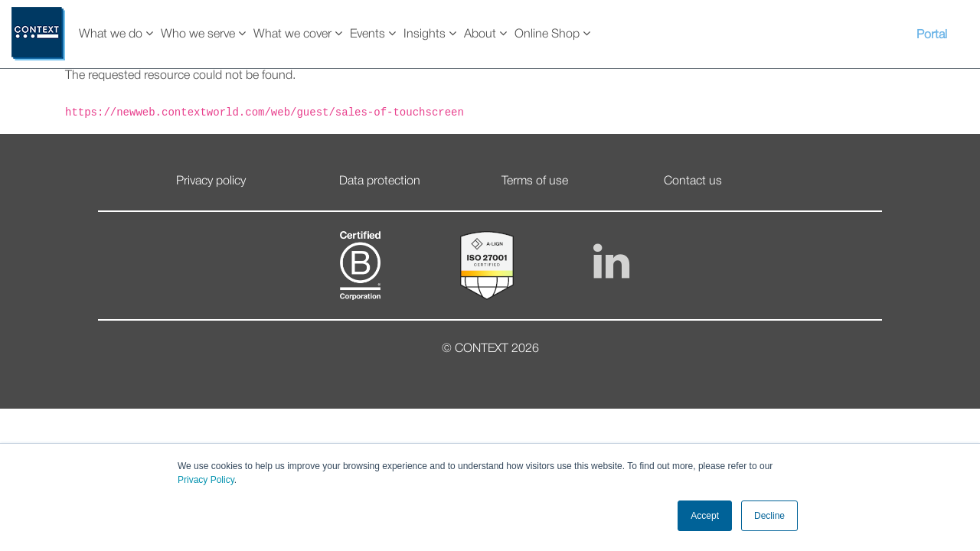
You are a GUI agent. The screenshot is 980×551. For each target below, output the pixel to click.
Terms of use (535, 181)
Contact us (693, 181)
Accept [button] (705, 516)
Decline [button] (769, 516)
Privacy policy (211, 181)
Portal (932, 35)
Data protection (380, 181)
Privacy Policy (206, 480)
